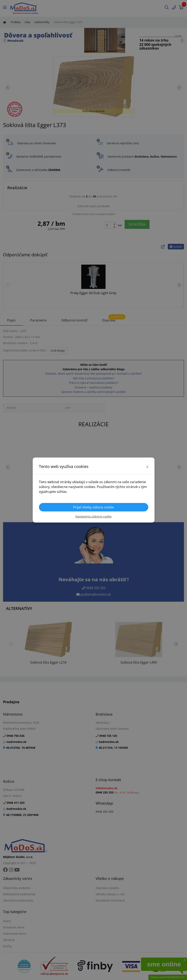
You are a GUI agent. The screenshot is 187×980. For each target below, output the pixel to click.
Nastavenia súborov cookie (93, 516)
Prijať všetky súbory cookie (93, 507)
